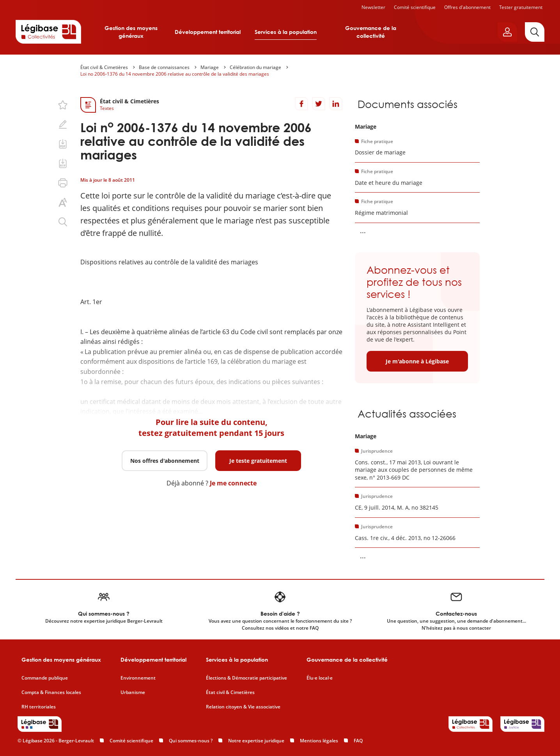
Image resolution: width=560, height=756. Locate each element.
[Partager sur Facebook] (301, 104)
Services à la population (286, 32)
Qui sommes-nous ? (191, 741)
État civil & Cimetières (104, 67)
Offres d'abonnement (467, 7)
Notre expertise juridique (256, 741)
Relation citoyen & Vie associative (243, 707)
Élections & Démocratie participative (246, 678)
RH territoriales (39, 707)
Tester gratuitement (521, 7)
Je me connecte (233, 483)
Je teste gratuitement (258, 461)
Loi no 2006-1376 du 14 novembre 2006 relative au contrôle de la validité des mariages (175, 74)
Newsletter (373, 7)
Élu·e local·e (320, 678)
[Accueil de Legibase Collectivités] (48, 32)
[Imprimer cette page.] (63, 183)
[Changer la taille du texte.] (63, 202)
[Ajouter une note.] (63, 124)
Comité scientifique (415, 7)
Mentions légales (319, 741)
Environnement (138, 678)
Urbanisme (133, 692)
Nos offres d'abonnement (165, 461)
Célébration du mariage (255, 67)
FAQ (358, 741)
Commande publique (45, 678)
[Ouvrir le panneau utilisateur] (507, 32)
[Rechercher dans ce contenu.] (63, 222)
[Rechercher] (535, 32)
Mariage (210, 67)
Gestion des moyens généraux (131, 32)
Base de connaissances (164, 67)
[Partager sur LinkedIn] (336, 104)
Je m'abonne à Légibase (417, 361)
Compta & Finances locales (51, 692)
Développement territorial (208, 32)
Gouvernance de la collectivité (371, 32)
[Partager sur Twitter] (319, 104)
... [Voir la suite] (363, 230)
